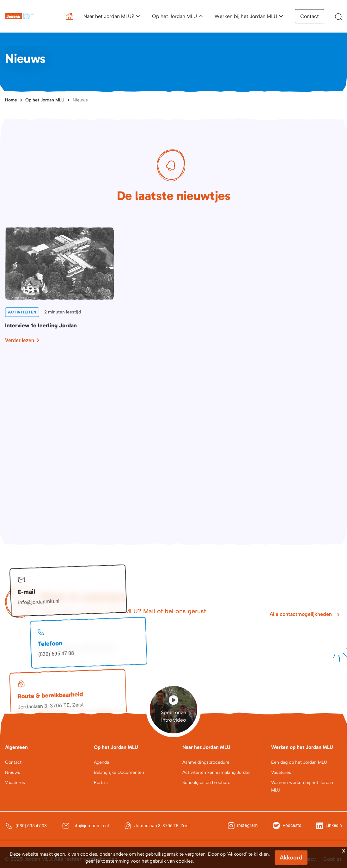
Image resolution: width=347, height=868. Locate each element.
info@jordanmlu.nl (39, 602)
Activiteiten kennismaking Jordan (216, 772)
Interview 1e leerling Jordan (41, 325)
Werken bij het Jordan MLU (246, 16)
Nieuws (80, 100)
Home (11, 100)
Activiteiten (22, 312)
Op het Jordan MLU (174, 16)
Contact (310, 16)
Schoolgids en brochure (206, 783)
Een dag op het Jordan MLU (299, 762)
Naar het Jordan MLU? (109, 16)
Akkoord (291, 858)
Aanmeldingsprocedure (206, 762)
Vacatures (15, 783)
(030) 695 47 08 (56, 654)
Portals (101, 783)
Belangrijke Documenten (119, 772)
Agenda (101, 762)
